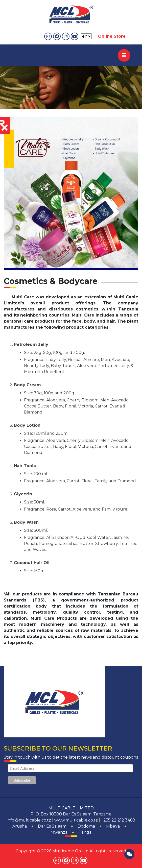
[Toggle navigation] (124, 55)
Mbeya (113, 826)
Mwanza (59, 832)
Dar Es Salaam (52, 826)
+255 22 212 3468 (118, 820)
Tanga (85, 832)
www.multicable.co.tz (76, 820)
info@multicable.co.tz (29, 820)
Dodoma (86, 826)
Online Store (112, 36)
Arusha (20, 826)
